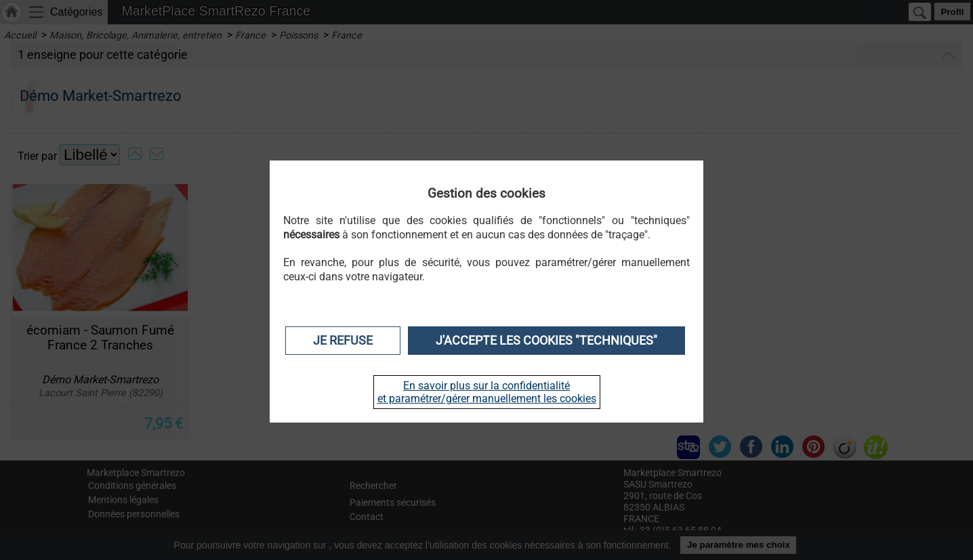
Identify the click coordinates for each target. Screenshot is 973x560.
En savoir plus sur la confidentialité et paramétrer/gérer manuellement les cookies (487, 392)
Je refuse (343, 341)
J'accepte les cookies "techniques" (546, 341)
